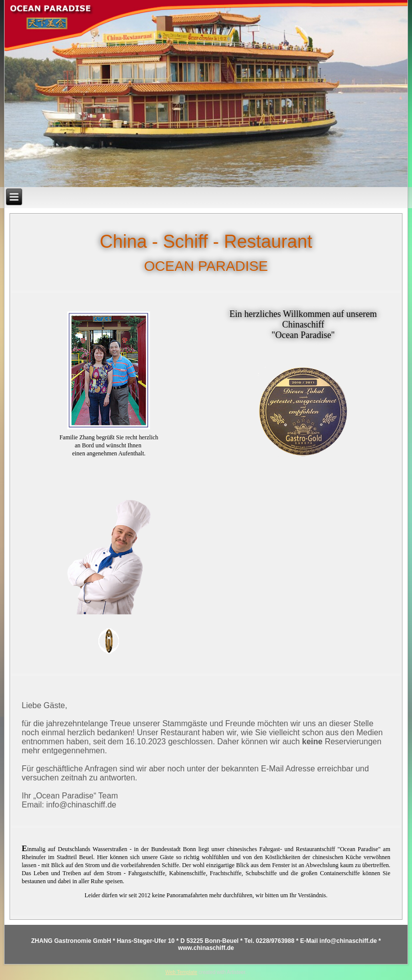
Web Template (182, 972)
